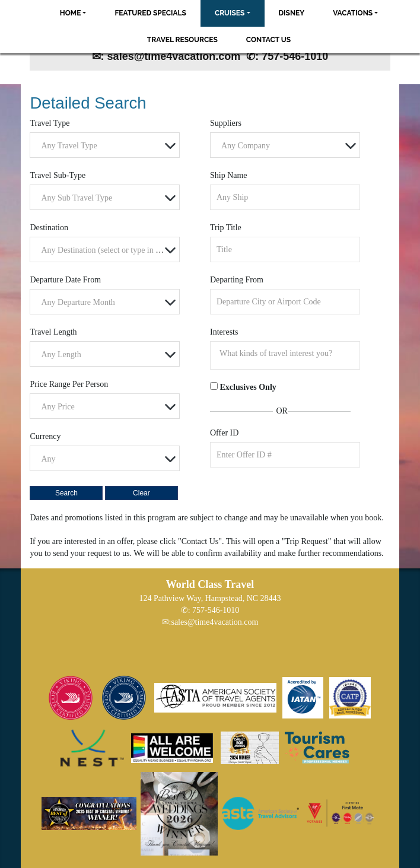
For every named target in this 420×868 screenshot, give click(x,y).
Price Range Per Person (69, 384)
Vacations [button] (353, 13)
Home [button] (71, 13)
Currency (45, 436)
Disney (292, 13)
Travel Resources (182, 40)
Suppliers (226, 123)
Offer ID (224, 433)
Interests (224, 332)
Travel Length (53, 332)
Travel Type (50, 123)
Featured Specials (150, 13)
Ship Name (229, 175)
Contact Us (268, 40)
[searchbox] (288, 354)
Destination (49, 228)
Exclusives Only (248, 387)
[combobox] (105, 145)
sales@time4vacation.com (214, 622)
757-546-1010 (216, 610)
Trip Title (226, 228)
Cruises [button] (230, 13)
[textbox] (108, 146)
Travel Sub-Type (58, 175)
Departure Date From (65, 280)
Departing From (237, 280)
